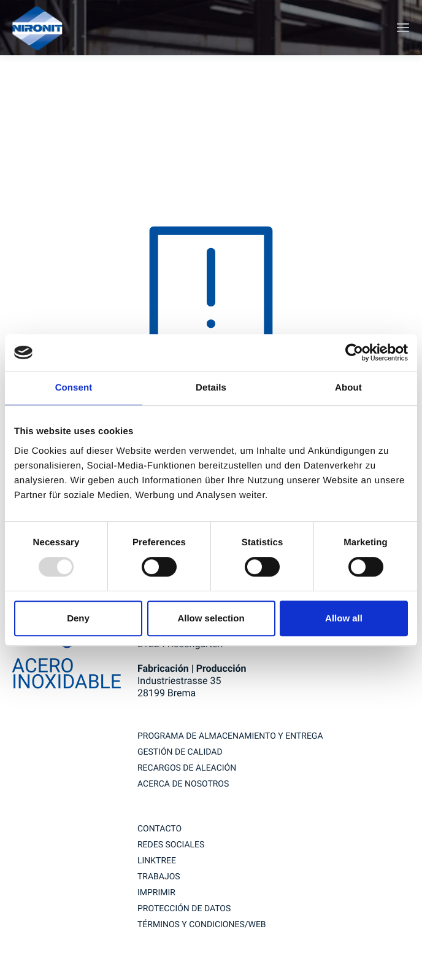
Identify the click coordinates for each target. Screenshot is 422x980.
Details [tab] (211, 388)
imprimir (156, 893)
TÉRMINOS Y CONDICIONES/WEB (202, 925)
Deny (78, 618)
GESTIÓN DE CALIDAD (180, 752)
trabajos (159, 877)
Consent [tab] (74, 388)
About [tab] (348, 388)
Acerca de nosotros (183, 784)
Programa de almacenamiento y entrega (230, 736)
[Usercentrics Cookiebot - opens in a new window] (354, 352)
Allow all (344, 618)
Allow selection (211, 618)
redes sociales (171, 845)
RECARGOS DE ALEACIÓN (187, 768)
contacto (159, 829)
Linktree (157, 861)
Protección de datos (184, 909)
